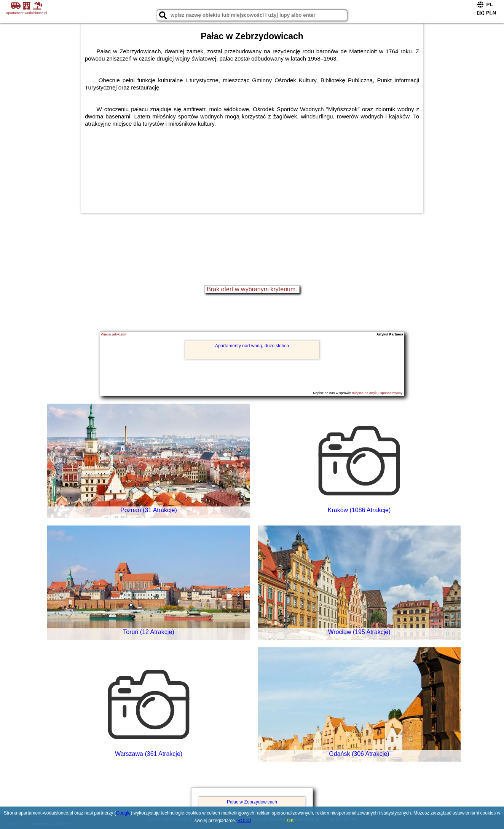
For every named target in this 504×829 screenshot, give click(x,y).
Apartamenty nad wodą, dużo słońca (252, 346)
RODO (244, 821)
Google (124, 813)
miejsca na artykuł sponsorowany (377, 393)
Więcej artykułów (114, 334)
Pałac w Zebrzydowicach (252, 802)
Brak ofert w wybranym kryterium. (252, 289)
